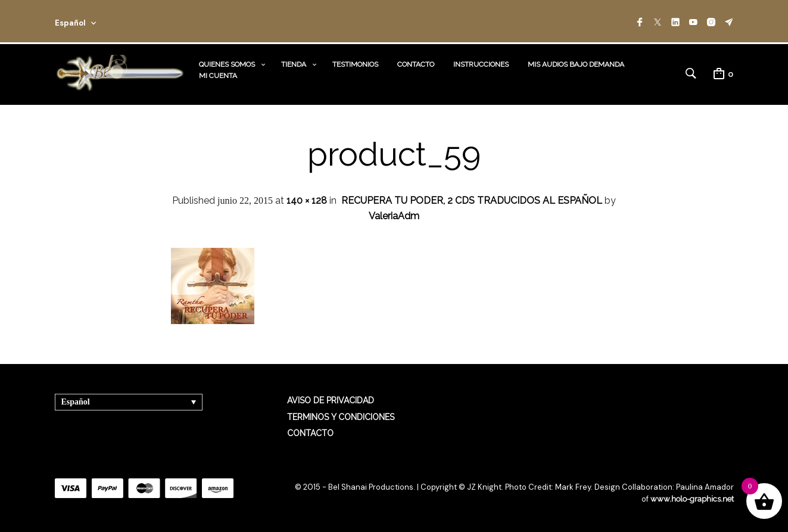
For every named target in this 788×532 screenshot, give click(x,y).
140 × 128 (307, 200)
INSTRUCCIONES (481, 64)
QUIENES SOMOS (227, 64)
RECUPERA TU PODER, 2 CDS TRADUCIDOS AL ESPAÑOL (472, 200)
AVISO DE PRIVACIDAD (331, 400)
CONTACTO (416, 64)
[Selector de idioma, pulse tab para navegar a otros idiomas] (129, 402)
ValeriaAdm (394, 216)
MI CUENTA (218, 76)
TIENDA (294, 64)
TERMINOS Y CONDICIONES (341, 417)
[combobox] (92, 21)
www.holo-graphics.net (692, 499)
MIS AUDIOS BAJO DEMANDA (576, 64)
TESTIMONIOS (355, 64)
